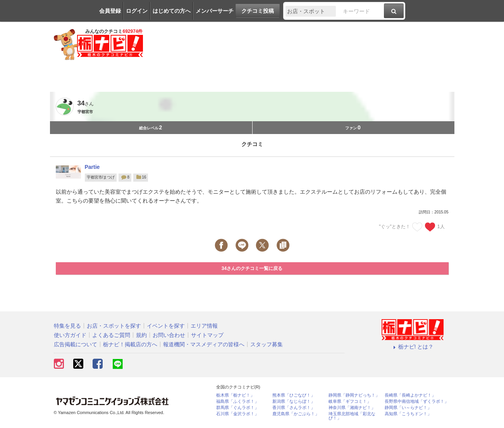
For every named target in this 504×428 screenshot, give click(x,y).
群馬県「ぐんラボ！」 (237, 408)
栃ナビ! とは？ (413, 347)
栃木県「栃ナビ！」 (235, 395)
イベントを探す (166, 326)
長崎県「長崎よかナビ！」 (410, 395)
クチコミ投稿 (258, 11)
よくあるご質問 (111, 335)
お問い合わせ (169, 335)
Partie (92, 167)
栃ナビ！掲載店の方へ (130, 344)
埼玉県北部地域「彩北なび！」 (352, 416)
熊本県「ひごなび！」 (294, 395)
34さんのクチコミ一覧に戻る (252, 268)
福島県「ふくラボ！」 (237, 401)
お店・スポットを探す (114, 326)
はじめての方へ (172, 11)
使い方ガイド (70, 335)
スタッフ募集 (267, 344)
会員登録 (110, 11)
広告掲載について (76, 344)
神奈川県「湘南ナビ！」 (352, 408)
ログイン (137, 11)
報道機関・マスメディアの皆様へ (204, 344)
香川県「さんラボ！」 (294, 408)
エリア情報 (204, 326)
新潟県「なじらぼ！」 (294, 401)
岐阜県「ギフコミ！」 (350, 401)
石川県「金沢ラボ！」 (237, 414)
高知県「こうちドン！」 (408, 414)
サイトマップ (207, 335)
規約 (141, 335)
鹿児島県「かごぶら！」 (296, 414)
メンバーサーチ (215, 11)
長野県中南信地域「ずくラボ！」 (417, 401)
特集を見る (67, 326)
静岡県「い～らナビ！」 (408, 408)
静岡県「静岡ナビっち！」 (354, 395)
